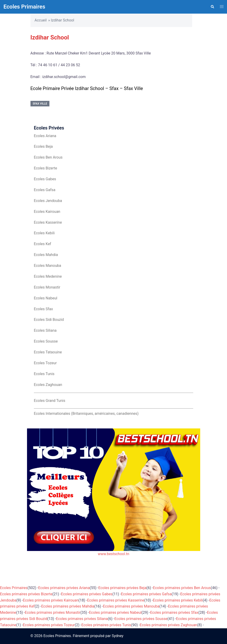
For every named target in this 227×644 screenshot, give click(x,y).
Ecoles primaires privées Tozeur (49, 625)
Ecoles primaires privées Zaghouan (168, 625)
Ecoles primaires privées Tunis (106, 625)
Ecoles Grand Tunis (50, 401)
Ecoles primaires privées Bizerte (26, 594)
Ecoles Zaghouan (48, 385)
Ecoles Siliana (45, 330)
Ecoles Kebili (44, 233)
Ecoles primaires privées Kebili (178, 600)
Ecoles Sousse (46, 341)
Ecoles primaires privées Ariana (64, 588)
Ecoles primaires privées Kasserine (116, 600)
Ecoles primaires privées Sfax (174, 612)
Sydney (118, 636)
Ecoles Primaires (24, 7)
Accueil (41, 20)
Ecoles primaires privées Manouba (131, 606)
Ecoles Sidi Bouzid (49, 320)
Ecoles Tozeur (45, 363)
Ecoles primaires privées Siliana (82, 619)
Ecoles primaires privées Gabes (87, 594)
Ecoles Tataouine (48, 352)
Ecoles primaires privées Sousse (141, 619)
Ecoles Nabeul (46, 298)
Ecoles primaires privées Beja (122, 588)
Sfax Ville (40, 104)
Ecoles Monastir (47, 287)
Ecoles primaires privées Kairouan (51, 600)
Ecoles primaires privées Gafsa (146, 594)
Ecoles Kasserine (48, 222)
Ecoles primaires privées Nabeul (115, 612)
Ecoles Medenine (48, 276)
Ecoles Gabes (45, 179)
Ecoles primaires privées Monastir (53, 612)
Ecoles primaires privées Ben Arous (182, 588)
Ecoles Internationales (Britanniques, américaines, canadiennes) (86, 414)
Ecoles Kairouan (47, 212)
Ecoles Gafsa (45, 190)
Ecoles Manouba (48, 266)
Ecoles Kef (43, 244)
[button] (212, 7)
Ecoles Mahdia (46, 255)
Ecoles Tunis (44, 374)
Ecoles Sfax (44, 309)
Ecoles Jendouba (48, 201)
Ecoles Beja (43, 146)
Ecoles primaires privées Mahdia (68, 606)
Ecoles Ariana (45, 136)
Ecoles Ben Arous (48, 157)
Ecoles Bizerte (46, 168)
